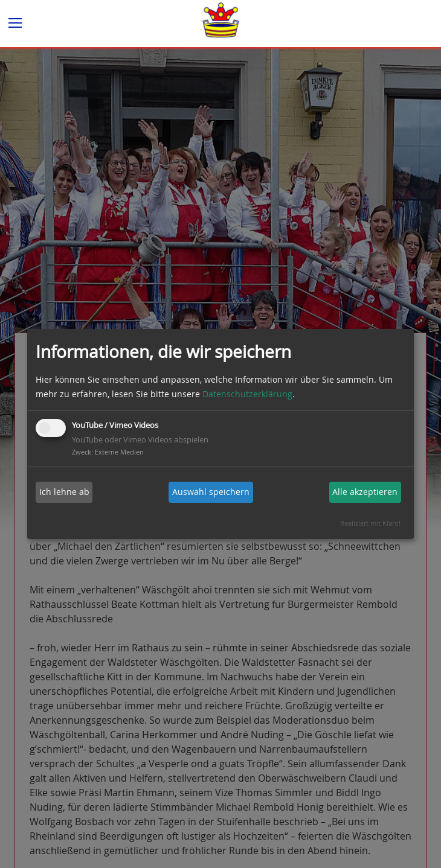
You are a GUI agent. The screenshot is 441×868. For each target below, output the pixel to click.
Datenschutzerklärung (247, 394)
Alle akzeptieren (365, 492)
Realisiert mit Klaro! (370, 523)
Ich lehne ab (64, 492)
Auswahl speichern (211, 492)
